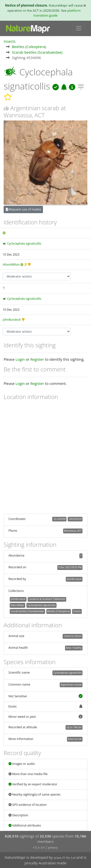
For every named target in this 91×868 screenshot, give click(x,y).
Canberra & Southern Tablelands (47, 599)
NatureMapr (17, 605)
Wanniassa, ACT (73, 531)
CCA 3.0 (39, 847)
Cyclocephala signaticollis (24, 244)
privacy (53, 847)
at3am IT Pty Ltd (64, 858)
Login (20, 359)
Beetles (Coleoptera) (29, 47)
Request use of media (23, 209)
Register (37, 359)
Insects (10, 41)
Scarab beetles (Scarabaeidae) (37, 52)
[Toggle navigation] (79, 29)
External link (75, 739)
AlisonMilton (11, 264)
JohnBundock (12, 320)
